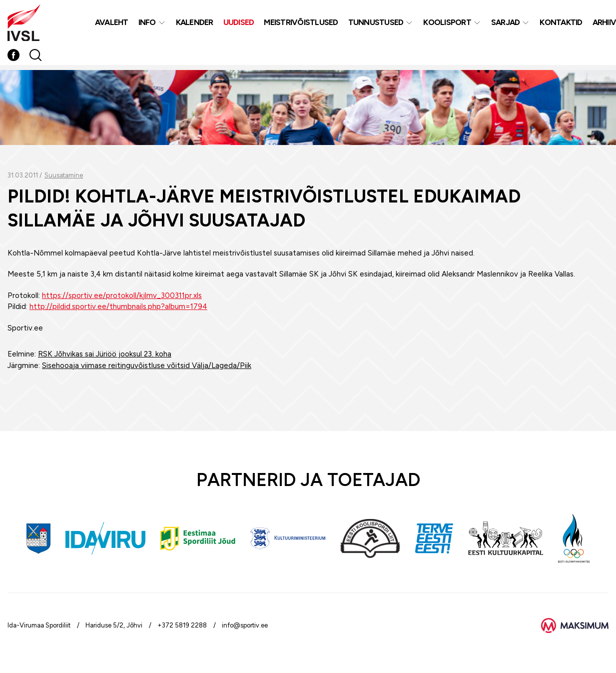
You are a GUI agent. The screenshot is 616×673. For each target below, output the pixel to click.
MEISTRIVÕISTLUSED (301, 24)
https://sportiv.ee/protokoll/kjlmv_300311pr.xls (122, 295)
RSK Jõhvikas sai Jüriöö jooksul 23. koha (105, 354)
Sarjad (506, 24)
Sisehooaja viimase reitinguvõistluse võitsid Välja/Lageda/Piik (147, 365)
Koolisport (447, 24)
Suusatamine (64, 175)
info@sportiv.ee (245, 625)
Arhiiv (605, 24)
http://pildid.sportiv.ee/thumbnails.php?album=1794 (118, 306)
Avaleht (112, 24)
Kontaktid (561, 24)
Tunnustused (376, 24)
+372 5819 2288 (182, 625)
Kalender (195, 24)
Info (147, 24)
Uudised (239, 24)
